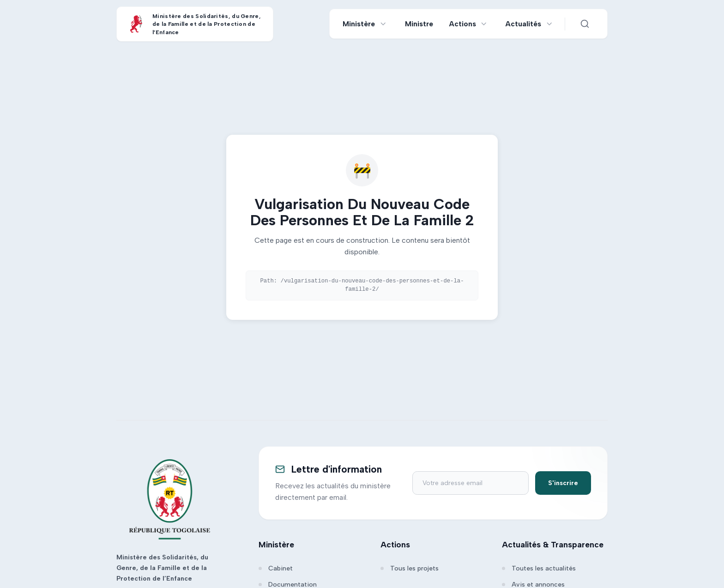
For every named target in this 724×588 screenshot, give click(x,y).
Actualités (523, 24)
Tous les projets (410, 568)
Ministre (419, 24)
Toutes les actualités (539, 568)
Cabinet (276, 568)
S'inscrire (563, 483)
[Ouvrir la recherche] (585, 24)
